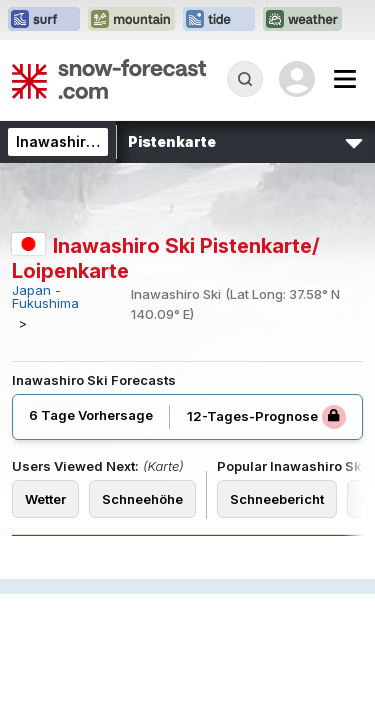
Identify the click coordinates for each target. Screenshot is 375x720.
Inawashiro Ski (68, 141)
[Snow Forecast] (109, 79)
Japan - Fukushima (45, 297)
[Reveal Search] (245, 79)
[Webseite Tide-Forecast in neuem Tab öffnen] (219, 20)
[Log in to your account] (297, 79)
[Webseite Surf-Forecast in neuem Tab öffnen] (44, 20)
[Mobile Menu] (345, 79)
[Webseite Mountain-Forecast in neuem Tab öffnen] (131, 20)
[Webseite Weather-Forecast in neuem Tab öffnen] (302, 20)
